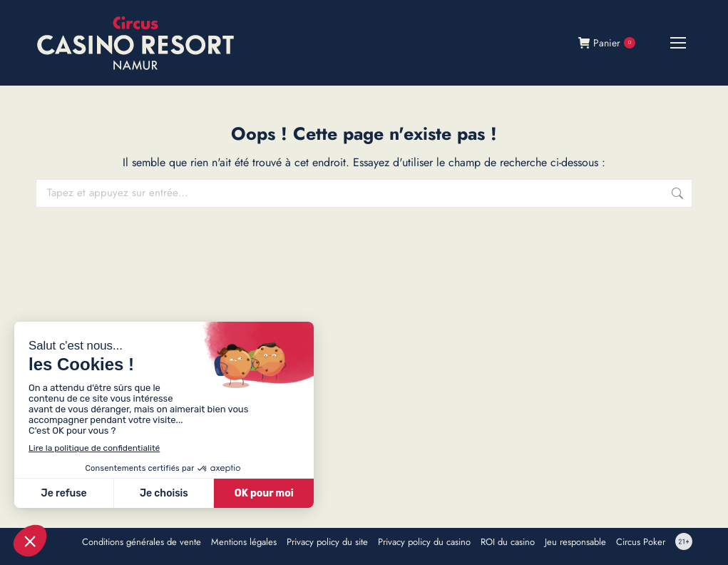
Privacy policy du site (327, 542)
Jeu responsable (575, 542)
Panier (607, 43)
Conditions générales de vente (142, 542)
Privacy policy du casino (424, 542)
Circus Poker (641, 542)
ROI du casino (508, 542)
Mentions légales (244, 542)
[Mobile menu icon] (678, 43)
